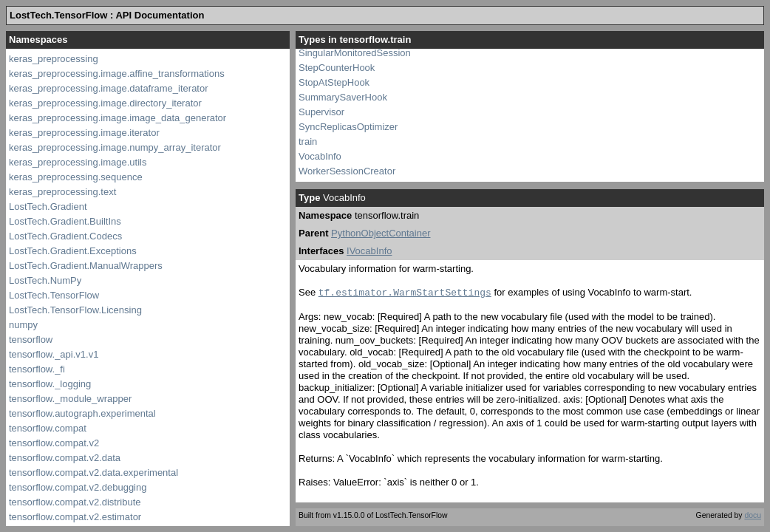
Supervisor (321, 112)
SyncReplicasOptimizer (348, 127)
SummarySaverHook (343, 97)
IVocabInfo (369, 251)
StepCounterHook (337, 68)
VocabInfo (320, 156)
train (308, 141)
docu (753, 515)
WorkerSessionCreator (347, 171)
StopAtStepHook (334, 82)
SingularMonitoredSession (355, 53)
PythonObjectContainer (381, 233)
